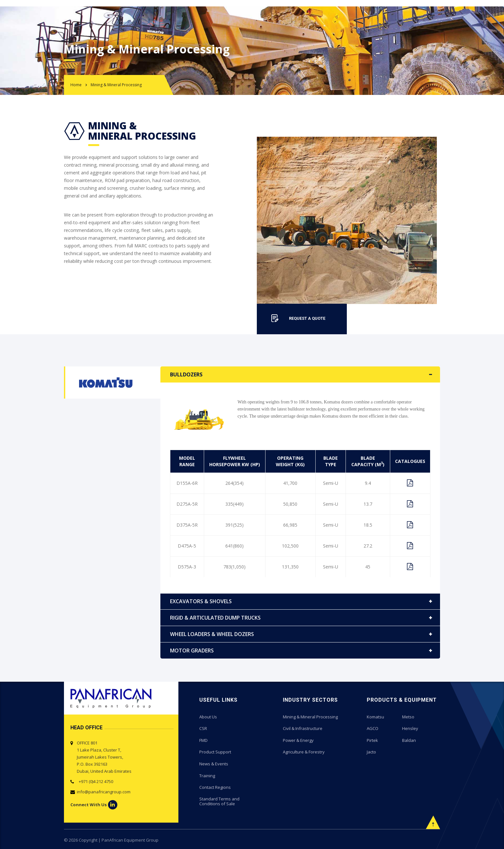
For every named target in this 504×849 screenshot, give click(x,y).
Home (76, 85)
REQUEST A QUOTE (307, 318)
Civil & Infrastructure (303, 728)
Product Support (215, 752)
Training (207, 775)
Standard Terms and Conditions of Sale (219, 800)
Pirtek (372, 740)
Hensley (410, 728)
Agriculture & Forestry (304, 752)
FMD (203, 740)
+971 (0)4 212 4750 (95, 781)
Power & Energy (298, 740)
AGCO (373, 728)
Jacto (371, 752)
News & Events (214, 763)
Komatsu (375, 717)
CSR (203, 728)
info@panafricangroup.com (104, 792)
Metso (408, 717)
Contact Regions (215, 786)
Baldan (409, 740)
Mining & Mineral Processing (310, 717)
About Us (208, 717)
